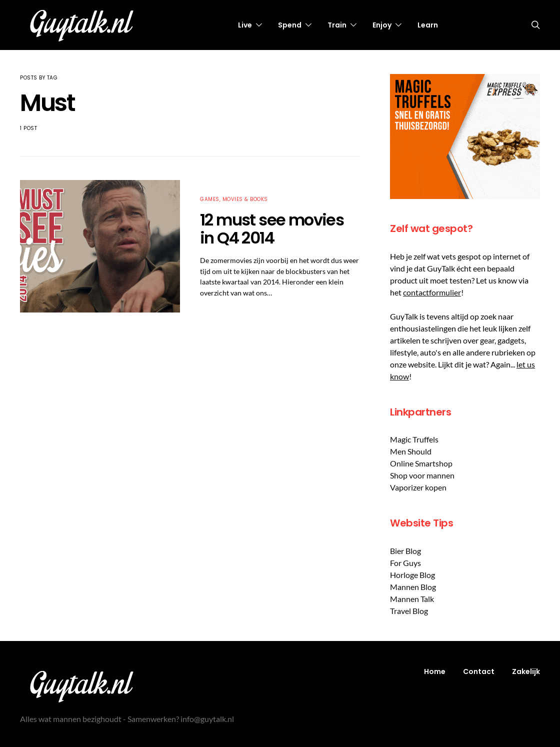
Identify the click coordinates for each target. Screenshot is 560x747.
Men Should (411, 451)
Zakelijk (526, 671)
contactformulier (432, 292)
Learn (428, 25)
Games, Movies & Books (234, 199)
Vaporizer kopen (418, 487)
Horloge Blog (412, 575)
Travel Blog (409, 611)
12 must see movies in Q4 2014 (272, 229)
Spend (290, 25)
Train (337, 25)
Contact (479, 671)
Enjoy (382, 25)
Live (245, 25)
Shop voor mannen (422, 475)
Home (435, 671)
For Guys (405, 563)
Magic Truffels (414, 439)
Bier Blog (405, 551)
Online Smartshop (421, 463)
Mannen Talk (412, 599)
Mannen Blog (413, 587)
